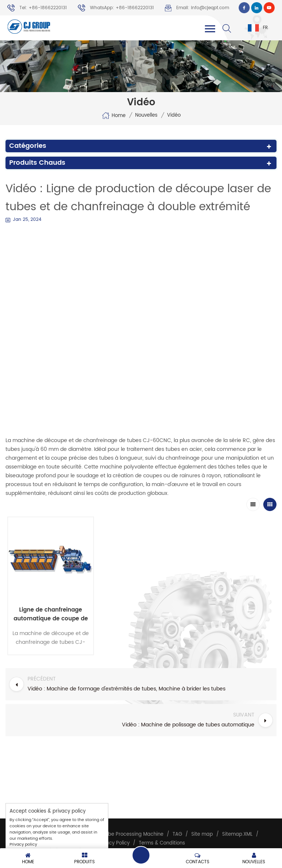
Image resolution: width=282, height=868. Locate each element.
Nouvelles (146, 116)
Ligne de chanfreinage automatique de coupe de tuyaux (51, 614)
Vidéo (174, 116)
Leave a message (141, 855)
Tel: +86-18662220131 (37, 8)
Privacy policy (23, 845)
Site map (202, 834)
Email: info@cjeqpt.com (197, 8)
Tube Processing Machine (133, 834)
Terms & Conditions (162, 843)
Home (114, 116)
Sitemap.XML (237, 834)
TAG (177, 834)
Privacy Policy (113, 843)
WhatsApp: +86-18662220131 (116, 8)
